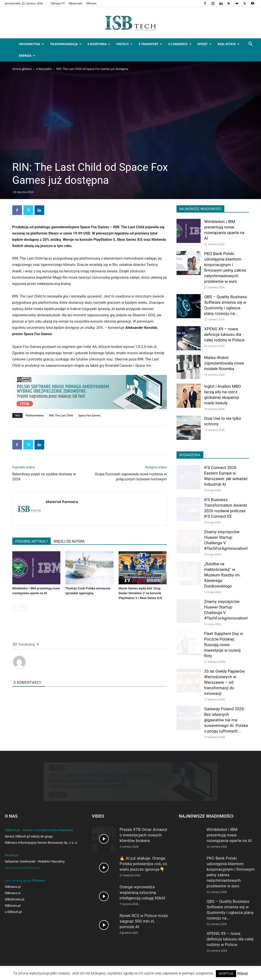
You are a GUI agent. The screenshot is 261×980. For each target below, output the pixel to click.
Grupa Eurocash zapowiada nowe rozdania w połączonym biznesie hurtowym (131, 477)
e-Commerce (180, 44)
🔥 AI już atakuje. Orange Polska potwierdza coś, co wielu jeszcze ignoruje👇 (143, 864)
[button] (250, 45)
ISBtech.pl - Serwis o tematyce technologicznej (39, 830)
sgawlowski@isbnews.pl (22, 868)
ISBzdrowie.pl (14, 899)
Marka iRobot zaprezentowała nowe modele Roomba (224, 363)
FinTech (124, 44)
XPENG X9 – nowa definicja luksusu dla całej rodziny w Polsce (224, 334)
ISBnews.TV (58, 3)
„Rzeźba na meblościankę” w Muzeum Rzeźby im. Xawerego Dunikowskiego (223, 575)
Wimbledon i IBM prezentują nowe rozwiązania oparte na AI (229, 835)
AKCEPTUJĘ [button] (226, 974)
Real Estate (229, 44)
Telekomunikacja (66, 44)
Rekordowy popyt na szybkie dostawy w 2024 (44, 477)
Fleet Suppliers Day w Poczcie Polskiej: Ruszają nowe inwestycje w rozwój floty (224, 645)
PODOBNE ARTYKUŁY (32, 541)
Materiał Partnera (62, 502)
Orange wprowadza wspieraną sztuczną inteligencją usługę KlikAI (142, 892)
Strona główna (22, 69)
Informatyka (31, 44)
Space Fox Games (89, 415)
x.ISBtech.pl (13, 912)
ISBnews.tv (13, 893)
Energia (27, 56)
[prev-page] (15, 608)
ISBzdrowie (75, 3)
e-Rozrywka (99, 44)
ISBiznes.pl (13, 906)
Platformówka (35, 415)
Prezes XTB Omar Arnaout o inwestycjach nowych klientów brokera (143, 835)
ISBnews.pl (13, 887)
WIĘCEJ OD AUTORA (69, 541)
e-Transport (150, 44)
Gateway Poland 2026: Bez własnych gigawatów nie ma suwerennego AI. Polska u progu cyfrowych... (226, 720)
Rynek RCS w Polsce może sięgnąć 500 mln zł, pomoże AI (144, 921)
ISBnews (91, 3)
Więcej (243, 973)
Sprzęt (205, 44)
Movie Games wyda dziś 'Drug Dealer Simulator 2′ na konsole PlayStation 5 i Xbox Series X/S (140, 593)
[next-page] (23, 608)
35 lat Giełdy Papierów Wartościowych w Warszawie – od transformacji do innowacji (225, 682)
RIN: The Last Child (61, 415)
